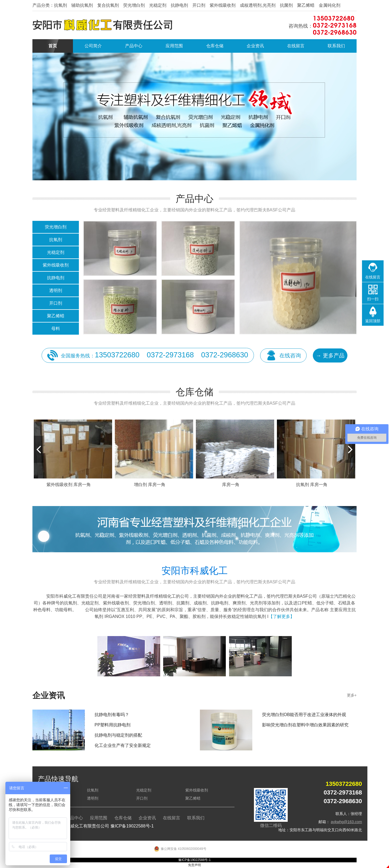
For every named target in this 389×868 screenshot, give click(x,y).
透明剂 (56, 290)
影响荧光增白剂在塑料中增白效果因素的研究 (305, 725)
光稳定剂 (56, 252)
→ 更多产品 (330, 355)
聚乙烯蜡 (56, 316)
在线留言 (296, 46)
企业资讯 (255, 46)
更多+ (352, 695)
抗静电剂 (56, 278)
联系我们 (336, 46)
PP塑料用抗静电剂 (113, 725)
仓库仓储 (215, 46)
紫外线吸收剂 (56, 265)
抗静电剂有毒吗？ (112, 715)
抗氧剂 (56, 240)
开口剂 (56, 303)
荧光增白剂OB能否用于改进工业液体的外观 (304, 715)
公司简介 (93, 46)
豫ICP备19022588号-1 (132, 826)
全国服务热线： (155, 355)
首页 (53, 46)
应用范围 (174, 46)
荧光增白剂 (56, 227)
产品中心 (134, 46)
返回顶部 (373, 321)
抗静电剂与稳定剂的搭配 (118, 735)
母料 (56, 329)
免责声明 (194, 865)
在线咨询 (290, 355)
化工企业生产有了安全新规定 (123, 745)
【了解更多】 (281, 616)
